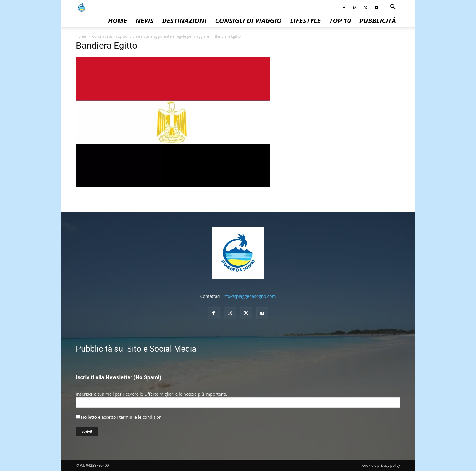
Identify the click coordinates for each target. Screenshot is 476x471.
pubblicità (378, 20)
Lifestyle (305, 20)
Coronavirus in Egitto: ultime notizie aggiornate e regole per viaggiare (150, 36)
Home (118, 20)
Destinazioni (184, 20)
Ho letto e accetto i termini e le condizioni (122, 417)
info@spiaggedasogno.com (249, 296)
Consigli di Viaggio (248, 20)
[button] (393, 7)
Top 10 (340, 20)
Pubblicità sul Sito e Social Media (136, 349)
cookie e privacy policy (381, 465)
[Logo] (82, 7)
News (144, 20)
